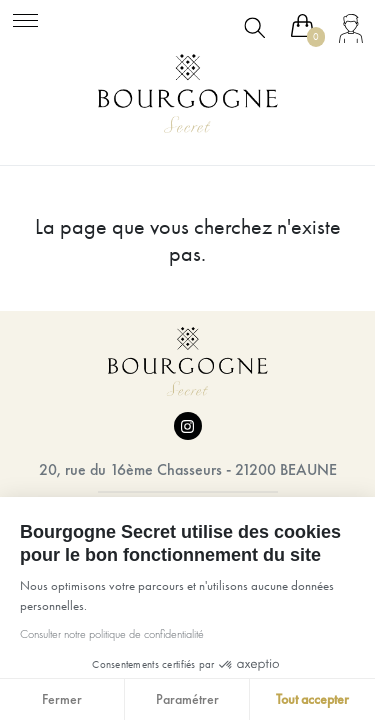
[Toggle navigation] (25, 17)
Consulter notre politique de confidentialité (111, 634)
